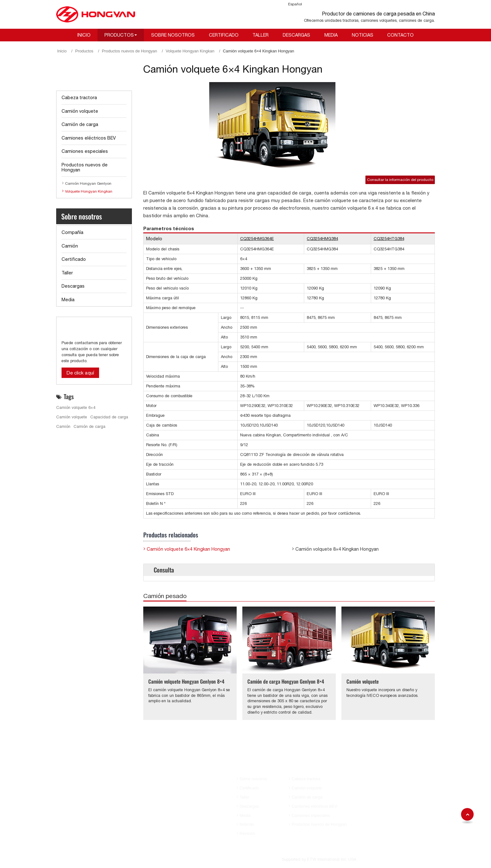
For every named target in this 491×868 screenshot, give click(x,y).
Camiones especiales (85, 151)
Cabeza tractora (79, 97)
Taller (260, 35)
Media (331, 35)
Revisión (247, 833)
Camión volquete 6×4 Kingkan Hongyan (188, 549)
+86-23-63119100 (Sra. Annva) (393, 778)
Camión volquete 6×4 (76, 407)
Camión (70, 246)
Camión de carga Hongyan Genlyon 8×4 (286, 681)
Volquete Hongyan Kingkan (190, 51)
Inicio (84, 35)
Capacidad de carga (109, 417)
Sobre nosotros (173, 35)
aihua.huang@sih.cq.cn (387, 786)
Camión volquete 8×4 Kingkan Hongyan (337, 549)
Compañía (72, 232)
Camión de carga (80, 124)
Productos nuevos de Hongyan (130, 51)
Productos (84, 51)
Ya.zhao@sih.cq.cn (383, 822)
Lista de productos (86, 77)
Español (295, 4)
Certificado (224, 35)
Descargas (296, 35)
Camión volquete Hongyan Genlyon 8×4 (186, 681)
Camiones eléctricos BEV (89, 138)
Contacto (400, 35)
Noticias (363, 35)
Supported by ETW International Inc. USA (319, 859)
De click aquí (80, 373)
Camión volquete (363, 681)
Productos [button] (119, 35)
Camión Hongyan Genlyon (88, 183)
